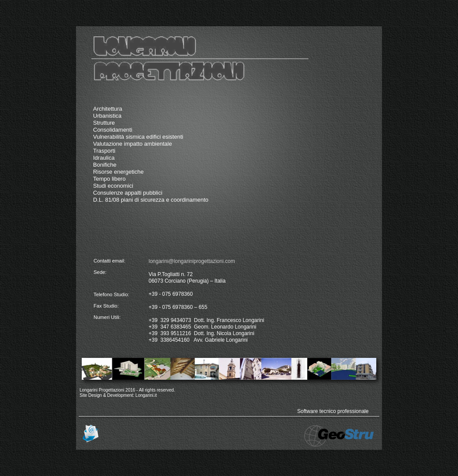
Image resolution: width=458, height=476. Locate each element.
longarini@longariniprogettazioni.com (192, 261)
